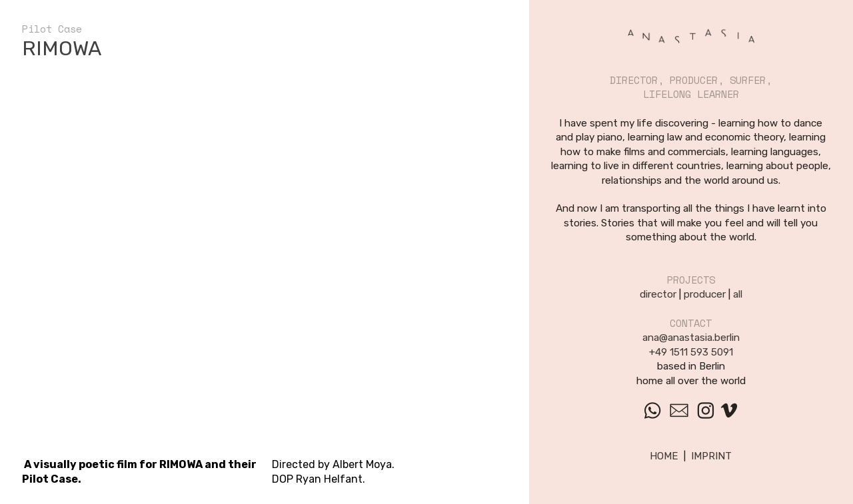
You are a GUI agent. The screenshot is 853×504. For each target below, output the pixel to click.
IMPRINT (711, 456)
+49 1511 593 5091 (691, 352)
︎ (679, 411)
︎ (706, 411)
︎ (652, 411)
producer (705, 294)
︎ (729, 411)
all (738, 294)
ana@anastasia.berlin (691, 338)
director (658, 294)
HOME (664, 456)
